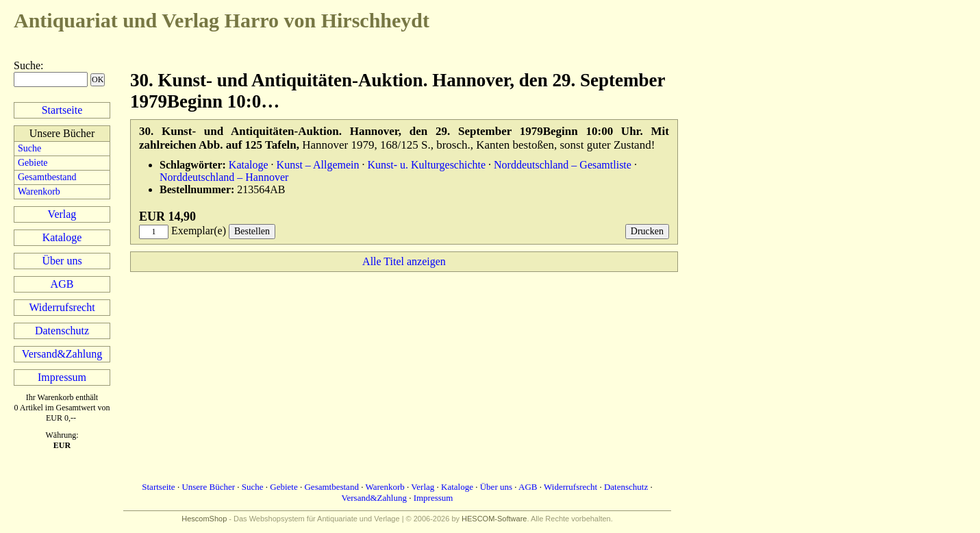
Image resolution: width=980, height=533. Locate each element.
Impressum (62, 377)
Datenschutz (62, 331)
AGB (62, 284)
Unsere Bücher (208, 487)
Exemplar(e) (199, 231)
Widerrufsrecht (62, 307)
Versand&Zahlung (62, 354)
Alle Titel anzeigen (404, 261)
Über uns (62, 261)
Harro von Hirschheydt (222, 20)
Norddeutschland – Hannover (224, 177)
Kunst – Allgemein (318, 165)
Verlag (62, 214)
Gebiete (33, 163)
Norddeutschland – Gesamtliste (563, 165)
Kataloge (62, 237)
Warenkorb (39, 191)
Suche (27, 65)
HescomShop (204, 519)
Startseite (62, 110)
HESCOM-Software (494, 519)
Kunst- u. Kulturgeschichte (427, 165)
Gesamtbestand (47, 177)
